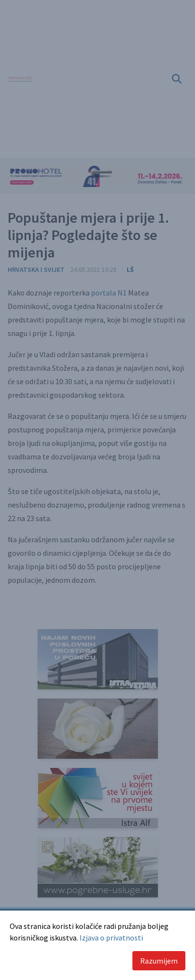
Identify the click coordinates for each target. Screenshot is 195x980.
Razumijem (159, 961)
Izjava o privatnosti (111, 938)
